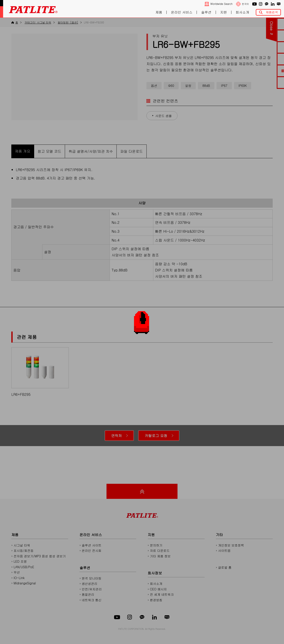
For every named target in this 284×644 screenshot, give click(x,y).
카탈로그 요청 (156, 436)
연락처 (116, 436)
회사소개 (242, 12)
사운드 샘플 (164, 116)
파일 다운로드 (131, 151)
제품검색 (272, 12)
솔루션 (206, 12)
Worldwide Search (221, 4)
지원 (224, 12)
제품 (159, 12)
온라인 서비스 (182, 12)
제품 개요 (23, 151)
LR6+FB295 (40, 372)
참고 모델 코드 (50, 151)
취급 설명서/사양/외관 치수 (91, 151)
